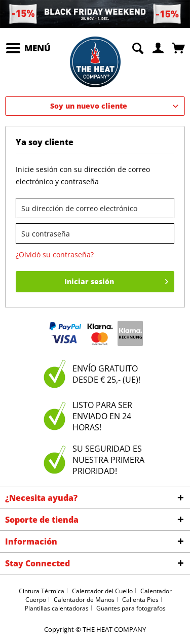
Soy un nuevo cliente (89, 106)
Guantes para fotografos (131, 608)
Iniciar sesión (117, 280)
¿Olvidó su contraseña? (55, 255)
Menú (28, 47)
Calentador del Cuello (102, 591)
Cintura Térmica (42, 591)
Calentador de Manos (84, 600)
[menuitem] (28, 48)
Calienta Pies (140, 600)
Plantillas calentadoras (57, 608)
